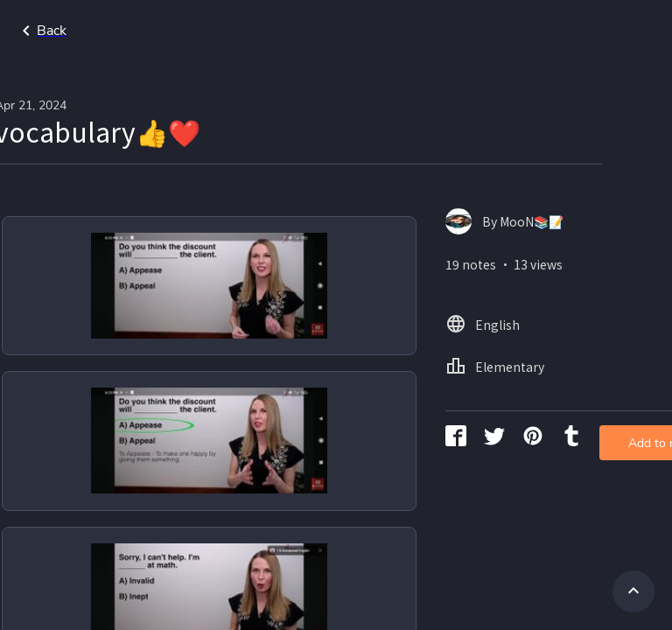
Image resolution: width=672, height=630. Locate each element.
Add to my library (592, 284)
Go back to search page (169, 31)
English (620, 31)
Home (551, 31)
